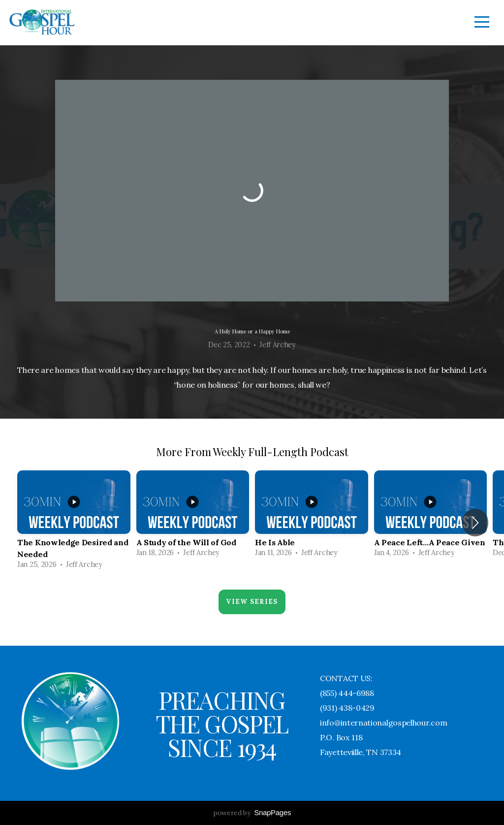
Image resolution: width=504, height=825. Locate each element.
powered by (252, 813)
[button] (475, 523)
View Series (252, 602)
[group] (74, 523)
